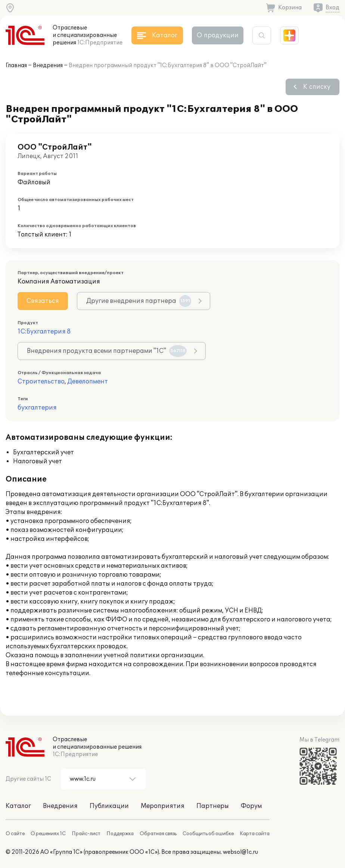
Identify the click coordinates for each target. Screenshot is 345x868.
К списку (317, 87)
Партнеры (213, 806)
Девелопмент (88, 382)
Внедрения (48, 65)
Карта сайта (255, 834)
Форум (251, 806)
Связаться (43, 301)
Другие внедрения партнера (139, 301)
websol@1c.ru (240, 852)
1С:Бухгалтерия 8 (44, 332)
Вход (332, 8)
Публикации (109, 806)
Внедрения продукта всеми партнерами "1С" (107, 351)
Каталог (18, 806)
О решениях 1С (48, 834)
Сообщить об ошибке (208, 834)
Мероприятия (163, 806)
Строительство (41, 382)
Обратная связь (158, 834)
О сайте (15, 834)
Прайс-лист (86, 834)
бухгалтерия (37, 408)
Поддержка (120, 834)
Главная (16, 65)
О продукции (218, 35)
